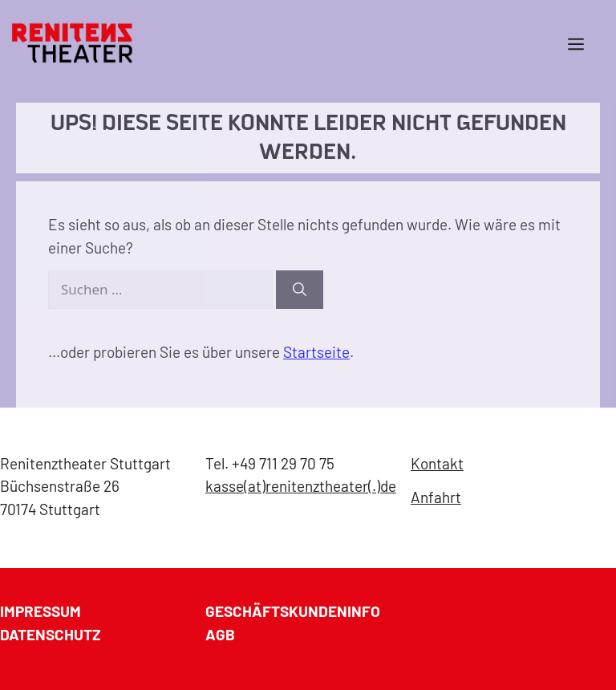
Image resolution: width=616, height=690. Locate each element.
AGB (220, 634)
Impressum (41, 611)
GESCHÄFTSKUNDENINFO (293, 611)
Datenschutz (51, 634)
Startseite (316, 352)
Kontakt (437, 463)
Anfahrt (436, 497)
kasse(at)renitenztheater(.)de (301, 486)
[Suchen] (300, 290)
